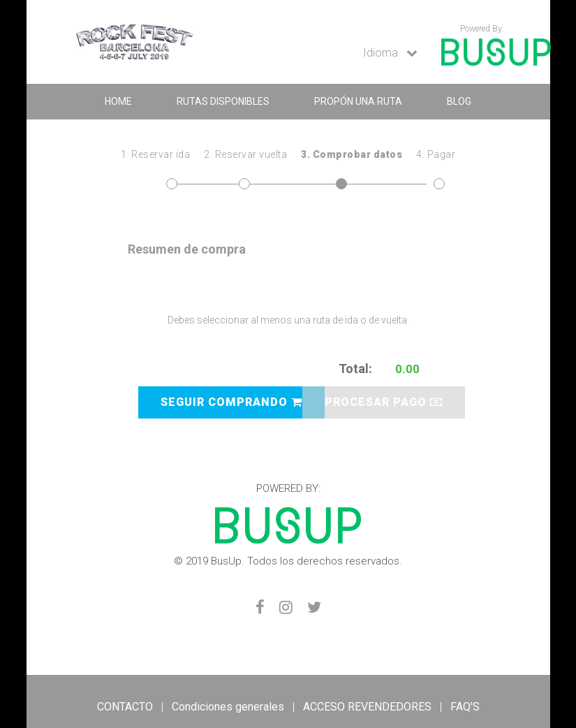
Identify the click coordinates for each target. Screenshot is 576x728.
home (118, 101)
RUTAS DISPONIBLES (223, 101)
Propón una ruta (358, 101)
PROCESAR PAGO (384, 402)
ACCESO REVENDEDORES (367, 707)
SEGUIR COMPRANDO (231, 402)
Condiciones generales (228, 707)
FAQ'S (465, 707)
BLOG (459, 101)
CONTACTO (125, 707)
